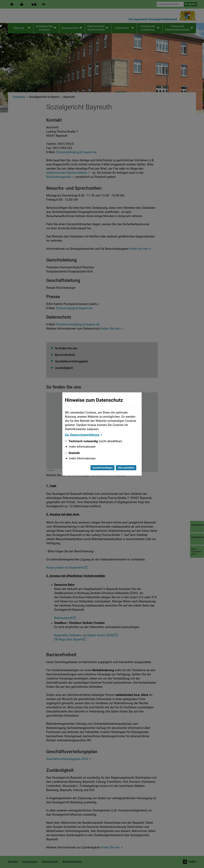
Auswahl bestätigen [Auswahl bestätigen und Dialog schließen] (102, 468)
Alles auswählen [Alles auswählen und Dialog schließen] (126, 468)
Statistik (72, 453)
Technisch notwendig (93, 441)
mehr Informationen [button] (82, 447)
